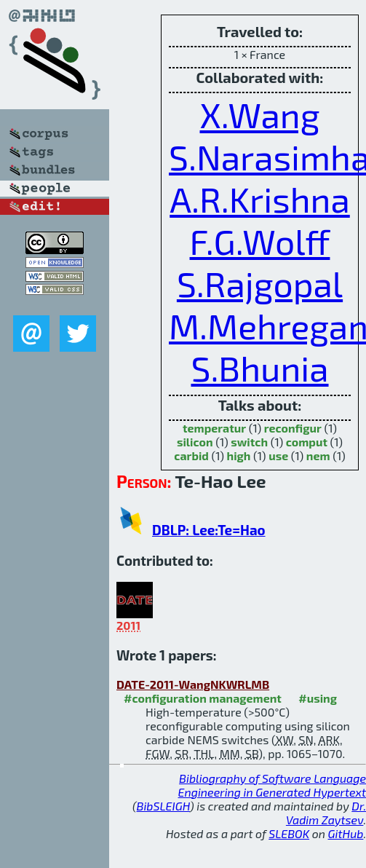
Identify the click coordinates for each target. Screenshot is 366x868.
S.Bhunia (259, 368)
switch (249, 442)
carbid (191, 455)
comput (307, 442)
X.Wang (260, 114)
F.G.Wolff (260, 241)
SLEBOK (289, 833)
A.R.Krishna (260, 199)
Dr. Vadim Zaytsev (326, 813)
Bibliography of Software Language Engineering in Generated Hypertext (272, 785)
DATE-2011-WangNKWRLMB (193, 684)
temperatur (214, 428)
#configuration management (203, 698)
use (278, 455)
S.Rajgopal (260, 283)
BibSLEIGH (163, 806)
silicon (195, 442)
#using (318, 698)
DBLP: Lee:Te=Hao (209, 530)
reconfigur (293, 428)
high (239, 455)
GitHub (346, 833)
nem (318, 455)
